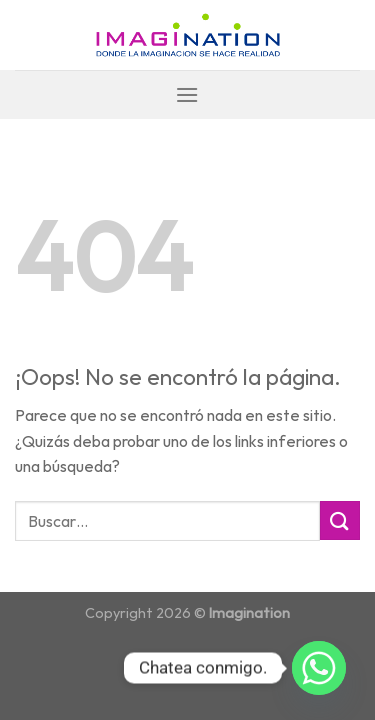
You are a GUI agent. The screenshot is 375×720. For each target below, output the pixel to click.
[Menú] (187, 94)
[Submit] (340, 520)
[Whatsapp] (319, 668)
